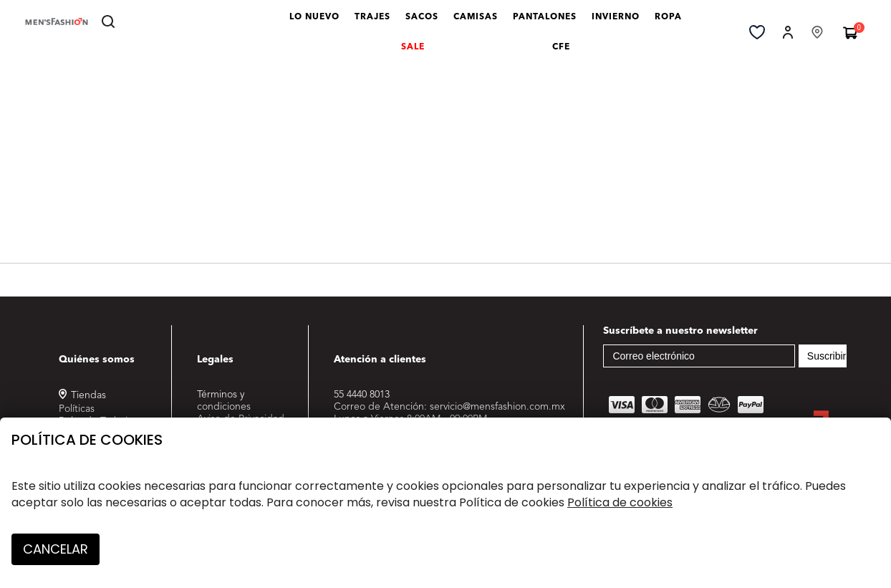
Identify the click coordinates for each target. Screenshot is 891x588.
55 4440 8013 (362, 395)
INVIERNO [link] (619, 23)
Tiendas (88, 395)
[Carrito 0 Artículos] (850, 32)
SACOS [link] (425, 23)
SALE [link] (416, 53)
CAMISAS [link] (479, 23)
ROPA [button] (671, 23)
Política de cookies (87, 440)
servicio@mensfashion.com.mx (497, 407)
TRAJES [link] (376, 23)
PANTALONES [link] (548, 23)
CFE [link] (564, 53)
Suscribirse (832, 356)
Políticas (77, 409)
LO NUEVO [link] (318, 23)
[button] (788, 31)
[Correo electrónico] (699, 356)
